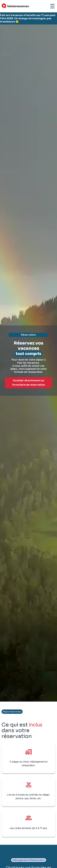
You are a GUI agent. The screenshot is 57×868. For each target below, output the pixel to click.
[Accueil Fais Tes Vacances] (15, 6)
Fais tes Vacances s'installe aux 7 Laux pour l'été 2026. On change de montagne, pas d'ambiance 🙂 (28, 18)
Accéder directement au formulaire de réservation (29, 383)
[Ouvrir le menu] (52, 6)
